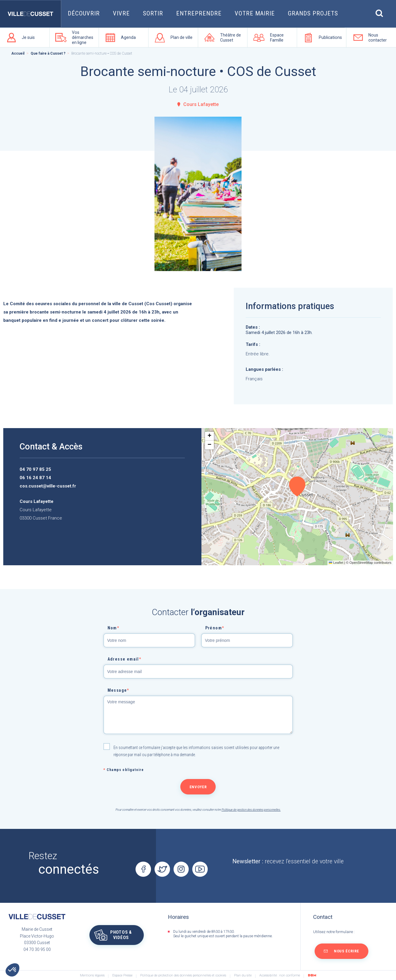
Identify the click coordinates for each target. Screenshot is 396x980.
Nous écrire (347, 951)
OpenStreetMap (361, 563)
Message (118, 690)
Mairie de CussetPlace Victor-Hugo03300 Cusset (37, 936)
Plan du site (243, 976)
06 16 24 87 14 (35, 478)
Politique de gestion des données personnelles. (251, 810)
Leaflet (336, 563)
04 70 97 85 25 (35, 469)
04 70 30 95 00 (37, 949)
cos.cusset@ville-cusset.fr (48, 486)
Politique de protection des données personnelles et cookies (183, 976)
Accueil (18, 53)
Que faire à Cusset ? (48, 53)
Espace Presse (122, 976)
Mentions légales (92, 976)
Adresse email (124, 659)
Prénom (215, 628)
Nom (113, 628)
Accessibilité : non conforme (280, 976)
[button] (297, 487)
